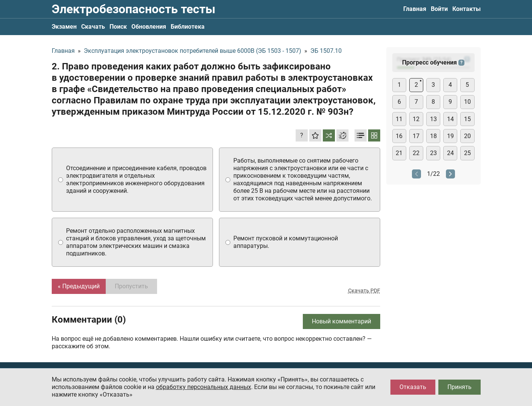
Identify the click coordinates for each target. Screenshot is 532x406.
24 (450, 153)
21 (399, 153)
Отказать (413, 387)
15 (467, 119)
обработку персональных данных (204, 387)
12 (416, 119)
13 (433, 119)
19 (450, 136)
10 (467, 102)
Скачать (93, 27)
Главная (415, 9)
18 (433, 136)
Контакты (466, 9)
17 (416, 136)
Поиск (118, 27)
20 (467, 136)
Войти (439, 9)
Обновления (149, 27)
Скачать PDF (364, 291)
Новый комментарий (342, 321)
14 (450, 119)
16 (399, 136)
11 (399, 119)
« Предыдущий (79, 286)
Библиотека (188, 27)
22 (416, 153)
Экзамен (64, 27)
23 (433, 153)
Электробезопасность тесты (133, 9)
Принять (460, 387)
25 (467, 153)
